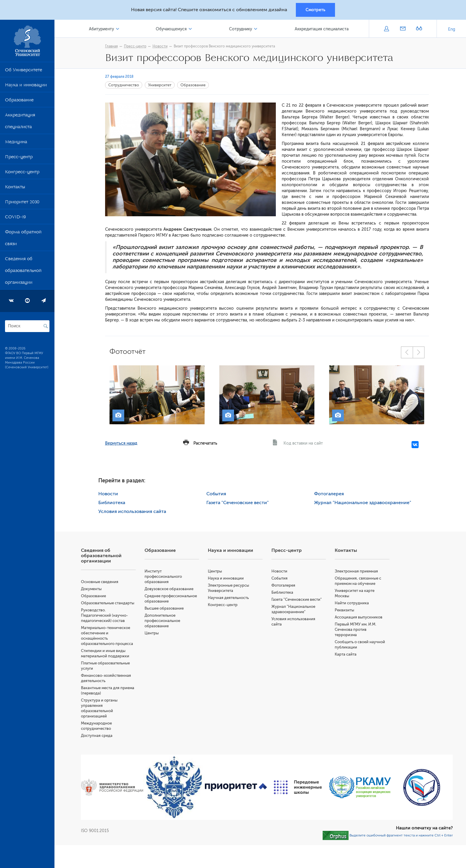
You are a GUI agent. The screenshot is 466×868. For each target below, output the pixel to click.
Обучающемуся (171, 29)
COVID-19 (15, 218)
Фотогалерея (329, 494)
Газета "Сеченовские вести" (238, 503)
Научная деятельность (228, 598)
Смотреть (315, 10)
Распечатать (205, 443)
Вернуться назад (121, 443)
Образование (19, 101)
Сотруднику (241, 29)
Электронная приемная (356, 571)
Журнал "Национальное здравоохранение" (363, 503)
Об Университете (24, 71)
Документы (91, 589)
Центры (152, 633)
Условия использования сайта (132, 511)
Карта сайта (346, 654)
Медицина (16, 143)
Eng (452, 29)
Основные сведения (100, 582)
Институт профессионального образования (163, 576)
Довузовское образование (169, 589)
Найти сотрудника (352, 603)
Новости (160, 46)
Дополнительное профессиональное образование (162, 621)
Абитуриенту (101, 29)
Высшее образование (164, 608)
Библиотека (112, 503)
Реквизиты (344, 610)
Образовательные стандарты (108, 603)
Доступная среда (97, 736)
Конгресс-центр (22, 173)
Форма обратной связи (23, 239)
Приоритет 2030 (22, 203)
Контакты (15, 188)
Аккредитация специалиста (20, 122)
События (216, 494)
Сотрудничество (124, 85)
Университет (160, 85)
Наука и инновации (26, 86)
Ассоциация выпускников (359, 617)
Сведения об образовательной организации (23, 272)
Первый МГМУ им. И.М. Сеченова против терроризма (355, 629)
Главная (111, 46)
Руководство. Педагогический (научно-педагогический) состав (105, 615)
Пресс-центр (19, 158)
